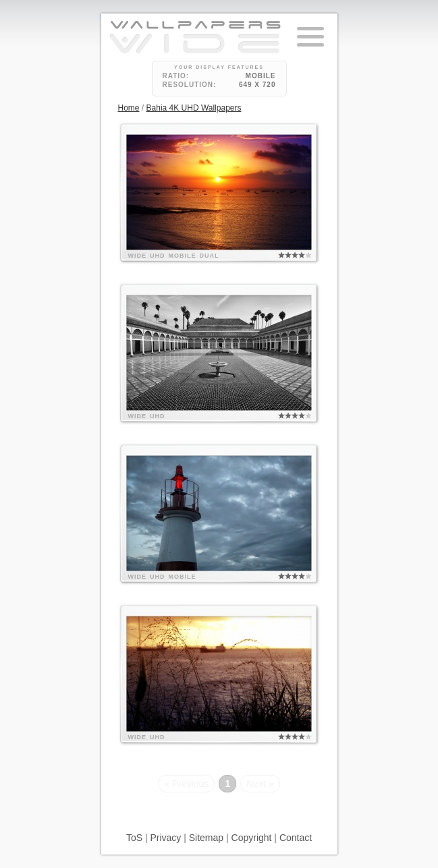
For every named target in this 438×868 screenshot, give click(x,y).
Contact (296, 838)
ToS (134, 838)
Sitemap (206, 838)
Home (129, 108)
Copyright (252, 838)
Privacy (165, 838)
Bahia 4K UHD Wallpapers (194, 108)
